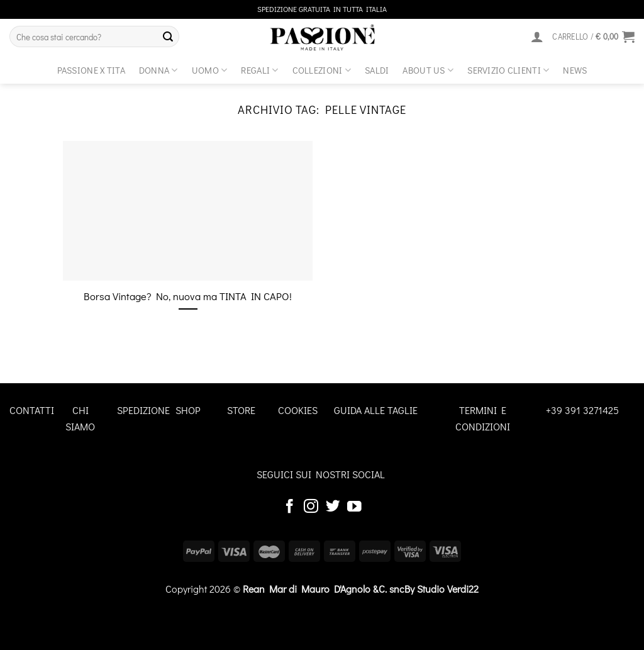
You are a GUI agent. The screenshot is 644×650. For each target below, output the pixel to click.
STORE (241, 410)
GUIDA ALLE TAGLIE (376, 410)
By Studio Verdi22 (441, 589)
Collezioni (322, 70)
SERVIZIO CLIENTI (508, 70)
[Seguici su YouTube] (354, 507)
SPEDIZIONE (143, 410)
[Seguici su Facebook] (290, 507)
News (575, 70)
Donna (158, 70)
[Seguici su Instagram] (311, 507)
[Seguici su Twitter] (333, 507)
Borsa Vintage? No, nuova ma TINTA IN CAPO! (188, 296)
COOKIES (298, 410)
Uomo (210, 70)
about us (428, 70)
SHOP (188, 410)
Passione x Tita (91, 70)
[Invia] (168, 36)
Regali (259, 70)
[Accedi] (537, 36)
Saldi (377, 70)
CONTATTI (32, 410)
